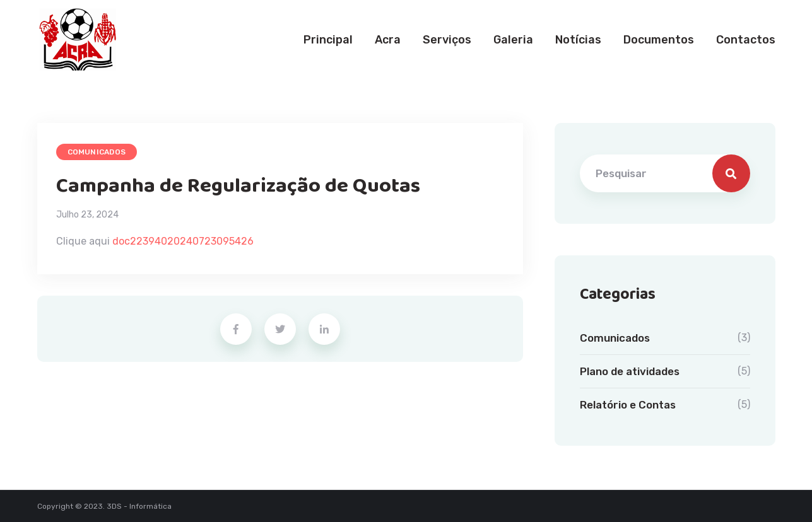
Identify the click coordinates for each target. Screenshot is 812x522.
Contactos (746, 40)
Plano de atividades (630, 371)
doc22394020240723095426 (183, 241)
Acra (388, 40)
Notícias (578, 40)
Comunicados (97, 152)
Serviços (447, 40)
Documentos (659, 40)
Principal (328, 40)
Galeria (513, 40)
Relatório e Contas (628, 405)
